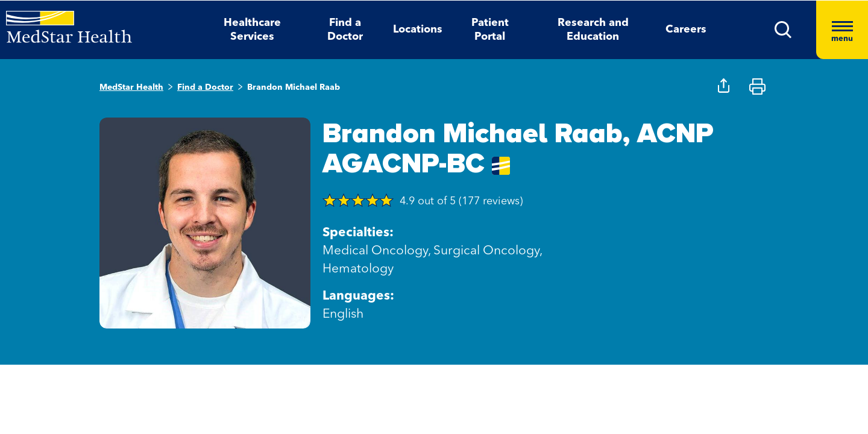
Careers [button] (686, 30)
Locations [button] (418, 30)
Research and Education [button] (593, 30)
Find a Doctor (205, 87)
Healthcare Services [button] (252, 30)
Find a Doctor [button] (345, 30)
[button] (783, 30)
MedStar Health (131, 87)
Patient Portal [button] (490, 30)
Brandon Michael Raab (294, 87)
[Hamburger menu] (842, 30)
